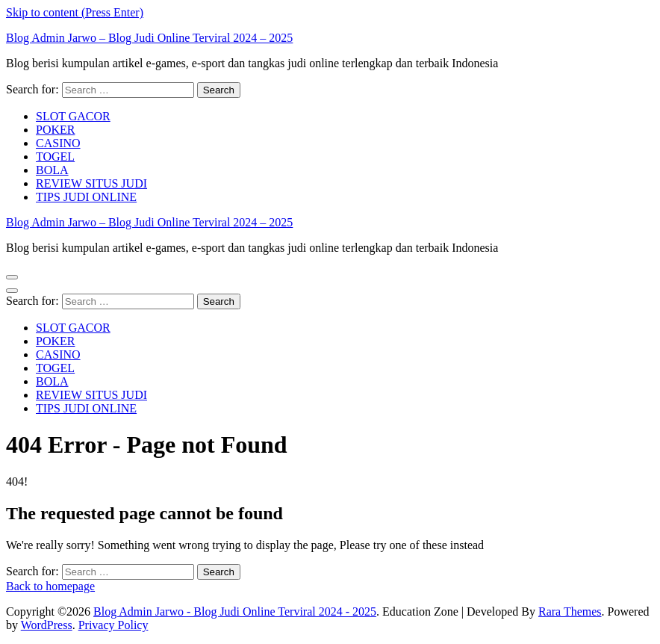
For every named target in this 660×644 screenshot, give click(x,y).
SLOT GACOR (73, 116)
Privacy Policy (113, 625)
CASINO (58, 143)
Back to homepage (50, 586)
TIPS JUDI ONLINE (86, 197)
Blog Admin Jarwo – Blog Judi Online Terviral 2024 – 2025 (149, 38)
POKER (55, 130)
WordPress (47, 625)
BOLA (52, 170)
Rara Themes (570, 612)
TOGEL (55, 157)
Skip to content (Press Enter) (75, 12)
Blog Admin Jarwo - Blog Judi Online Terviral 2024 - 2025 (235, 612)
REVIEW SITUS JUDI (91, 183)
